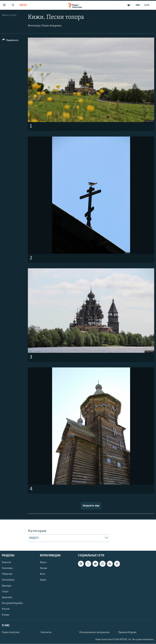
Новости (6, 562)
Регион (6, 609)
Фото (23, 5)
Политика (7, 568)
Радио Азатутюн (11, 632)
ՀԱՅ (147, 5)
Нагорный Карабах (12, 603)
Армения (7, 597)
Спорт (5, 591)
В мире (6, 615)
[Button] (10, 41)
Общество (7, 574)
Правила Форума (127, 632)
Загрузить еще (91, 506)
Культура (7, 586)
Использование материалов (94, 632)
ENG (138, 5)
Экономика (8, 580)
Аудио (43, 580)
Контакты (46, 632)
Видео (43, 562)
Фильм (43, 568)
